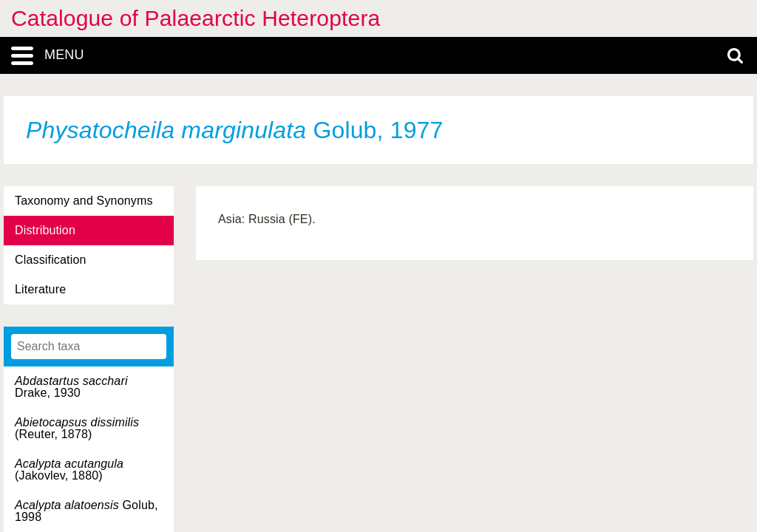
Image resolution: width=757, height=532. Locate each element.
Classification (51, 260)
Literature (40, 289)
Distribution (45, 230)
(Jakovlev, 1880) (69, 470)
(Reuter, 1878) (77, 428)
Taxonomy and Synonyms (84, 201)
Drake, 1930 (71, 387)
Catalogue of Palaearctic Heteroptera (196, 18)
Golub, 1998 (86, 511)
